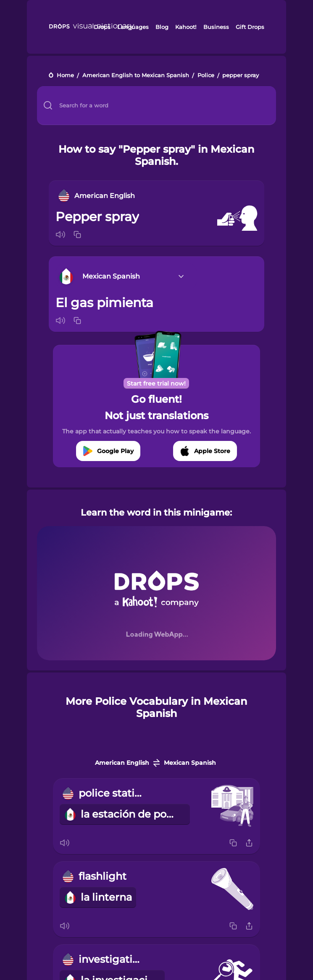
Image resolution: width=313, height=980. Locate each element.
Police (206, 76)
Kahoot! (186, 27)
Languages (133, 27)
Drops (102, 27)
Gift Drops (250, 27)
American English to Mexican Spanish (136, 76)
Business (216, 27)
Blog (162, 27)
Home (65, 76)
